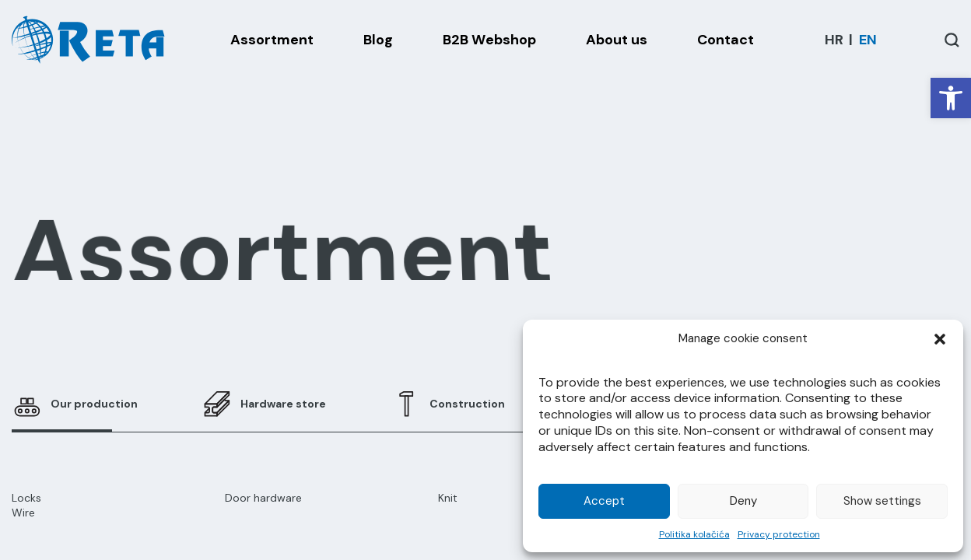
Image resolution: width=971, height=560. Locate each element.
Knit (448, 498)
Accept (604, 501)
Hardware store (283, 404)
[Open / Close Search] (952, 40)
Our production (94, 404)
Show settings (882, 501)
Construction (467, 404)
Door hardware (263, 498)
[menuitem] (834, 40)
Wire (23, 513)
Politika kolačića (694, 534)
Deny (743, 501)
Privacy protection (779, 534)
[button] (951, 98)
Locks (26, 498)
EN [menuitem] (868, 40)
